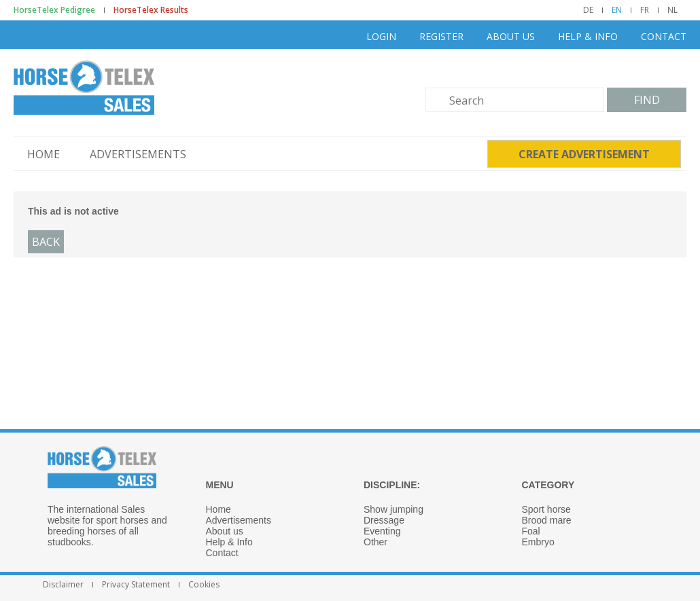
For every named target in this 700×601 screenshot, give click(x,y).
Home (43, 154)
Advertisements (138, 154)
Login (381, 36)
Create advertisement (584, 154)
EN (617, 10)
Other (375, 542)
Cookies (204, 585)
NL (672, 10)
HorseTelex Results (151, 10)
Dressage (384, 520)
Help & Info (588, 36)
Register (441, 36)
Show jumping (393, 509)
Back (46, 242)
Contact (664, 36)
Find (647, 100)
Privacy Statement (136, 585)
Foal (531, 531)
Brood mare (547, 520)
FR (645, 10)
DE (588, 10)
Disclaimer (63, 585)
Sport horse (546, 509)
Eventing (382, 531)
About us (511, 36)
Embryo (538, 542)
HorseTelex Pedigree (54, 10)
